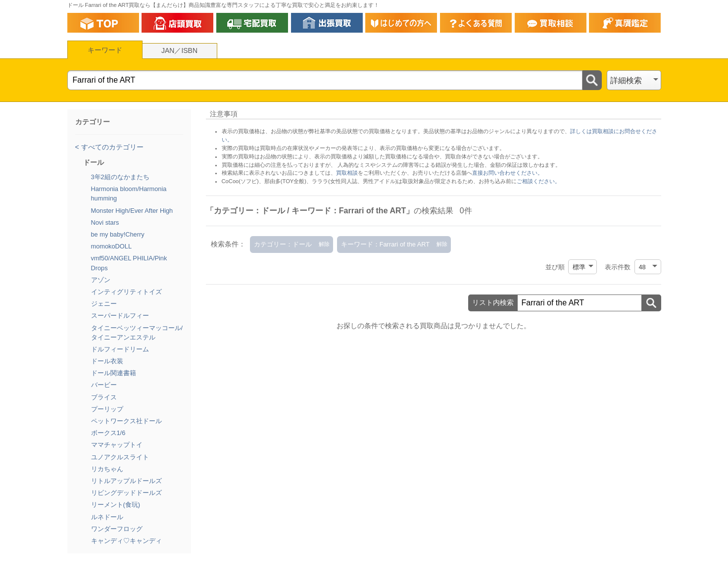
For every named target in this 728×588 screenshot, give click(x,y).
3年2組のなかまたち (120, 177)
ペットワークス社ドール (126, 421)
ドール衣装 (107, 361)
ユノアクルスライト (120, 457)
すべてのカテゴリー (111, 147)
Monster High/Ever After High (132, 211)
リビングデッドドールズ (126, 493)
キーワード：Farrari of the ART (385, 244)
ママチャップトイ (117, 445)
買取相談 (347, 173)
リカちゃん (107, 469)
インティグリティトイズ (126, 292)
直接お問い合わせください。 (508, 173)
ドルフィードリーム (120, 349)
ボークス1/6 (108, 433)
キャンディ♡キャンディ (126, 541)
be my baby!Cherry (118, 234)
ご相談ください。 (538, 181)
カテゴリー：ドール (283, 244)
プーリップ (107, 409)
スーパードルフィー (120, 316)
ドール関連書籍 (114, 373)
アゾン (101, 280)
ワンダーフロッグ (117, 529)
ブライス (104, 397)
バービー (104, 385)
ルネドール (107, 517)
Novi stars (105, 222)
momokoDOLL (112, 246)
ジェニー (104, 304)
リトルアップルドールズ (126, 481)
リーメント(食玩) (116, 505)
